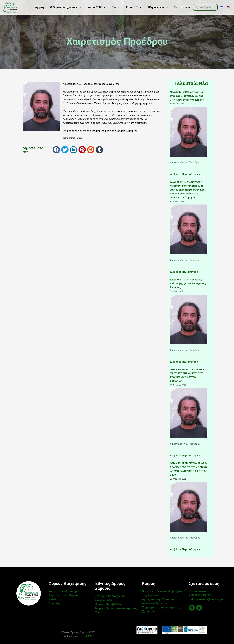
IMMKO (90, 636)
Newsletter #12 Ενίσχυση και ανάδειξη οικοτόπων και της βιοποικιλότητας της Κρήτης (187, 96)
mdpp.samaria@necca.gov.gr (208, 599)
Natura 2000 (96, 7)
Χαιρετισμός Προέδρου (64, 591)
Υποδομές (55, 599)
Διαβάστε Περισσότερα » (185, 174)
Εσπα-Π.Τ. (134, 7)
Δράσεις (54, 603)
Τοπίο (99, 612)
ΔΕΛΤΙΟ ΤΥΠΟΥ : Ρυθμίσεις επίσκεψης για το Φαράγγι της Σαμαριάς (188, 284)
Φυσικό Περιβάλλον (109, 604)
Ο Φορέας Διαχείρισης (66, 7)
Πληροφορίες (158, 7)
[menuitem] (222, 7)
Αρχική (39, 7)
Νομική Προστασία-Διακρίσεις (116, 608)
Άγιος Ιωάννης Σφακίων (158, 599)
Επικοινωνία (182, 7)
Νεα (116, 7)
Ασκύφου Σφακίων (155, 603)
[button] (56, 150)
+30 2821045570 (200, 595)
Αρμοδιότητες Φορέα (63, 595)
